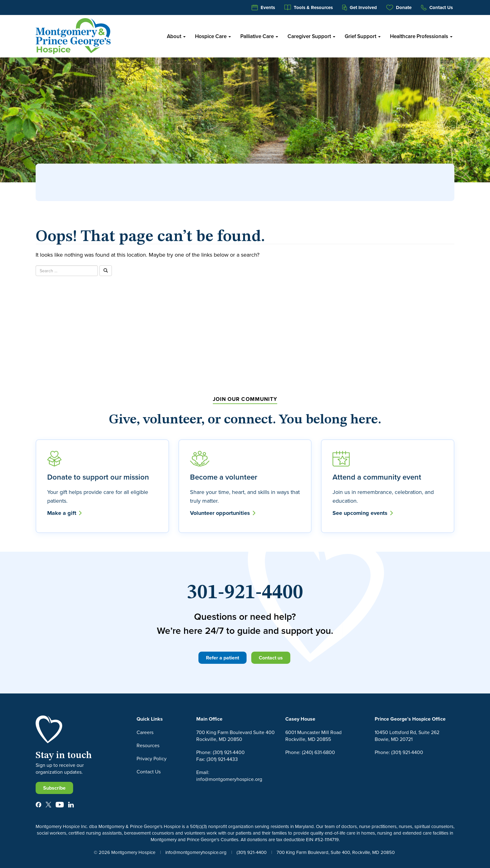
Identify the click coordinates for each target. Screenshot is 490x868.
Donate (399, 7)
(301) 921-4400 (252, 852)
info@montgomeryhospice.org (196, 852)
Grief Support (363, 36)
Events (263, 7)
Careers (145, 732)
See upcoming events (363, 513)
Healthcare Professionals (421, 36)
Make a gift (64, 513)
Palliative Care (259, 36)
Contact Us (437, 7)
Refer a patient (222, 658)
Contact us (271, 658)
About (176, 36)
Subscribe (54, 788)
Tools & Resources (309, 7)
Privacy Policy (152, 758)
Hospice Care (213, 36)
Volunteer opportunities (223, 513)
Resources (148, 745)
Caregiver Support (311, 36)
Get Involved (360, 7)
